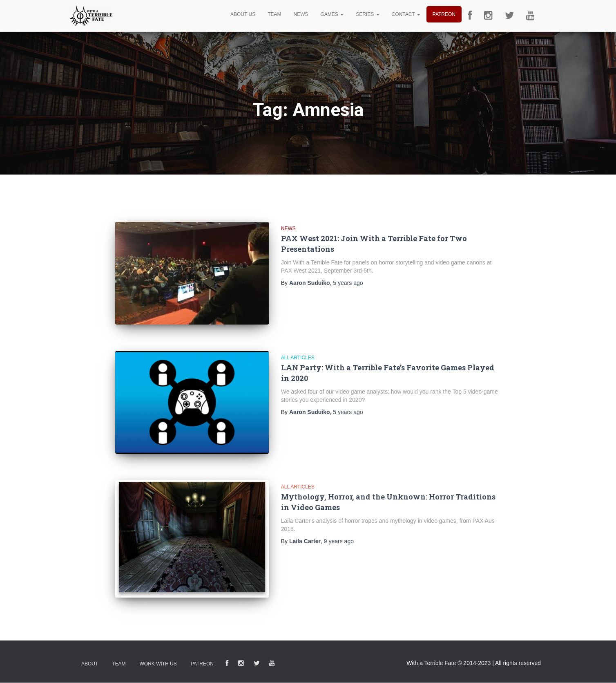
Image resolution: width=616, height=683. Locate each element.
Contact (406, 14)
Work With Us (158, 664)
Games (332, 14)
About (90, 664)
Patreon (444, 14)
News (301, 14)
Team (274, 14)
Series (367, 14)
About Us (243, 14)
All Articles (298, 358)
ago (348, 283)
